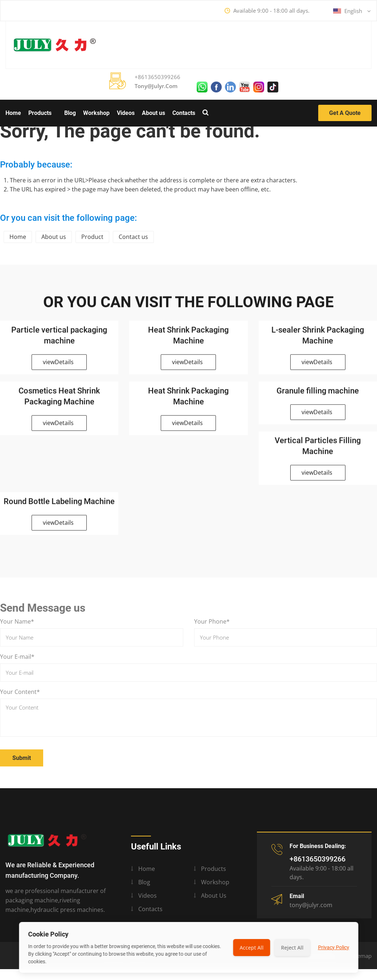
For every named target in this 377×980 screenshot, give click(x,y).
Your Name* (17, 621)
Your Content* (20, 692)
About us (153, 113)
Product (92, 237)
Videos (126, 113)
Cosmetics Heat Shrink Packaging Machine (59, 399)
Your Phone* (212, 621)
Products (40, 113)
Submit (22, 758)
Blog (70, 113)
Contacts (184, 113)
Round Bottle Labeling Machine (59, 505)
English (352, 11)
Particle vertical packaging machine (59, 338)
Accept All (251, 948)
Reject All (292, 948)
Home (13, 113)
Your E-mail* (17, 657)
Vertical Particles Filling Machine (318, 449)
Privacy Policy (333, 947)
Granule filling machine (318, 394)
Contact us (133, 237)
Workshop (96, 113)
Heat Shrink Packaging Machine (188, 338)
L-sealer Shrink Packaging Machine (318, 338)
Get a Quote (345, 113)
